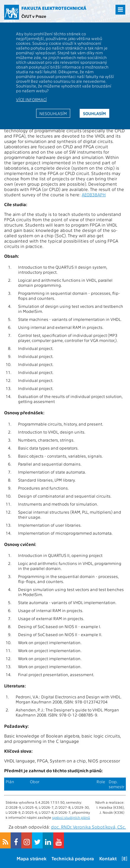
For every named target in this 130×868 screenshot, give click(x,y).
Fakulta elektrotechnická (54, 8)
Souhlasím (94, 113)
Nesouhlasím (53, 113)
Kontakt (108, 858)
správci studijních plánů (71, 817)
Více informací (31, 99)
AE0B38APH (94, 195)
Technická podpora (73, 858)
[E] (125, 858)
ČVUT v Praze (34, 16)
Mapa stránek (32, 858)
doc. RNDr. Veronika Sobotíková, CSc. (88, 827)
